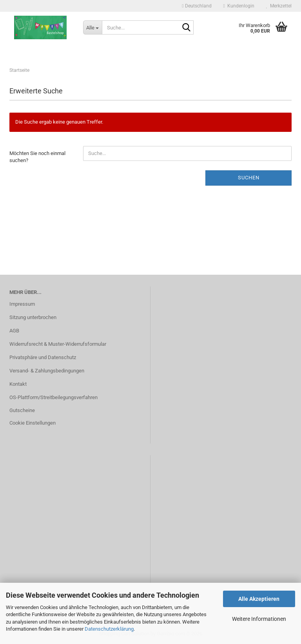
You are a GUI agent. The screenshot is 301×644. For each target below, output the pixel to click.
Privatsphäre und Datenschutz (43, 357)
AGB (14, 331)
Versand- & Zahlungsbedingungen (47, 371)
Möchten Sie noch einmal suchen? (37, 157)
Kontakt (18, 384)
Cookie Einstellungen (33, 423)
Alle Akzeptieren (259, 599)
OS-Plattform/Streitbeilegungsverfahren (53, 397)
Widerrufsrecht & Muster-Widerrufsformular (58, 344)
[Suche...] (92, 27)
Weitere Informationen (259, 619)
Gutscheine (22, 410)
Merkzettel (279, 6)
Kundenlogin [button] (239, 6)
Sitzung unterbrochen (33, 317)
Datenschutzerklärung (109, 629)
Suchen (249, 178)
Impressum (22, 304)
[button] (197, 6)
